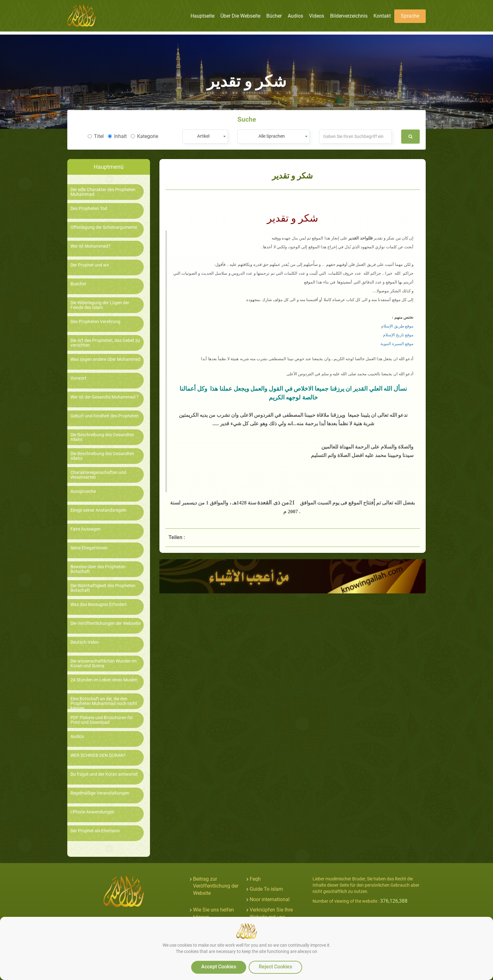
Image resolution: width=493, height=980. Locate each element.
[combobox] (205, 137)
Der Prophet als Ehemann (95, 831)
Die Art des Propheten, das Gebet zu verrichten (105, 343)
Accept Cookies (219, 967)
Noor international (270, 899)
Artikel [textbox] (203, 136)
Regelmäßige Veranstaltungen (100, 793)
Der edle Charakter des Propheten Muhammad (103, 192)
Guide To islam (266, 889)
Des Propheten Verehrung (95, 322)
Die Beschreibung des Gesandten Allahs (102, 437)
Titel (96, 136)
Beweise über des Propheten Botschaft (98, 569)
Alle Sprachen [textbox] (272, 136)
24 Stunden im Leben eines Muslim (104, 680)
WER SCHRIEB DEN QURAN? (98, 755)
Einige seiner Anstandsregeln (98, 510)
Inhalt (117, 136)
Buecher (78, 284)
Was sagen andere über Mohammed (105, 359)
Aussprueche (83, 491)
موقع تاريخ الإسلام (398, 335)
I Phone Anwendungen (92, 812)
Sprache (410, 16)
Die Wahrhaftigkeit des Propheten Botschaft (103, 588)
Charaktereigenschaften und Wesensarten (98, 475)
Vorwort (78, 378)
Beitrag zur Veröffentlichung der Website (216, 886)
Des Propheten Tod (89, 209)
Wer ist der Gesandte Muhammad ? (105, 397)
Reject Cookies (275, 967)
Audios (77, 737)
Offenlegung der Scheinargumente (104, 227)
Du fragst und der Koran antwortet (104, 774)
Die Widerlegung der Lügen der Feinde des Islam (100, 305)
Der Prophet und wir (90, 265)
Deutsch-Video (85, 642)
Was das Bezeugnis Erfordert (99, 605)
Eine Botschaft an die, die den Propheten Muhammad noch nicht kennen (104, 704)
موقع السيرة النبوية (397, 344)
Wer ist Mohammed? (90, 246)
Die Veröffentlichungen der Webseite (105, 623)
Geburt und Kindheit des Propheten (105, 416)
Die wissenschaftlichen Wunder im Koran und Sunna (103, 663)
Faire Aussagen (86, 529)
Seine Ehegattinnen (89, 548)
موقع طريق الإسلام (397, 326)
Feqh (255, 879)
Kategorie (144, 136)
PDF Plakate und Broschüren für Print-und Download (102, 720)
